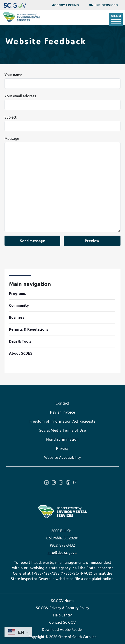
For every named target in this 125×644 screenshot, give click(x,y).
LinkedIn (61, 482)
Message (12, 138)
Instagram (54, 482)
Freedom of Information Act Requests (63, 421)
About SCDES (21, 353)
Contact (62, 403)
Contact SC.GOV (62, 622)
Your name (13, 75)
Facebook (46, 482)
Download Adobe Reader (62, 630)
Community (19, 305)
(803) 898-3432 (62, 545)
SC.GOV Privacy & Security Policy (62, 608)
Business (17, 317)
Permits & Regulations (29, 329)
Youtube (75, 482)
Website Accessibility (63, 457)
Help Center (63, 615)
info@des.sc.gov (63, 553)
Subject (10, 117)
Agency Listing (65, 5)
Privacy (62, 448)
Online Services (103, 5)
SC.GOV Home (63, 601)
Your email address (20, 96)
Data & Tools (20, 341)
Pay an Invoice (62, 412)
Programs (17, 293)
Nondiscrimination (62, 439)
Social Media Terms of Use (63, 430)
